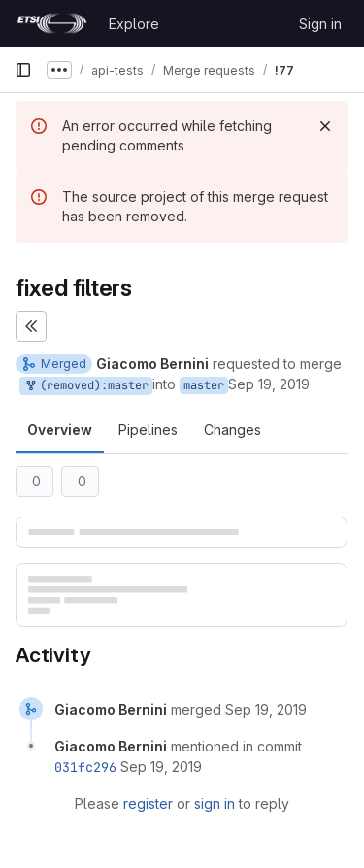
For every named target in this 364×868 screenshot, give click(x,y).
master (204, 385)
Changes (232, 430)
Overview (60, 430)
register (148, 803)
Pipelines (148, 430)
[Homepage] (52, 23)
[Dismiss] (325, 126)
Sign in (320, 24)
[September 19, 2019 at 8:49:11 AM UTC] (266, 709)
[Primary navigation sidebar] (23, 70)
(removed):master (86, 386)
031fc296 (85, 767)
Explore (134, 24)
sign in (215, 803)
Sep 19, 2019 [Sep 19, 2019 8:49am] (269, 384)
